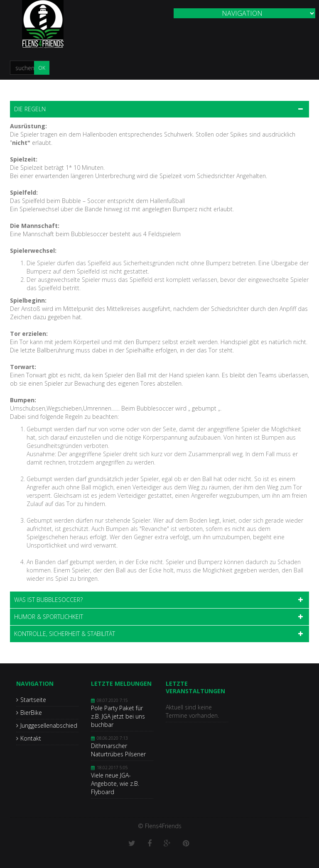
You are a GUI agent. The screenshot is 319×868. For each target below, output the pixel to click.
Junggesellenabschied (49, 725)
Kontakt (31, 738)
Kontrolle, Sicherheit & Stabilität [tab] (65, 634)
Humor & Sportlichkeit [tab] (49, 617)
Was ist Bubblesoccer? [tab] (48, 600)
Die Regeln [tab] (30, 109)
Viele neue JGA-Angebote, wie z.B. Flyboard (115, 784)
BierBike (31, 713)
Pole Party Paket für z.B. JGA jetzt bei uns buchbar (118, 716)
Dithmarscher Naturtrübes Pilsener (118, 750)
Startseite (33, 700)
